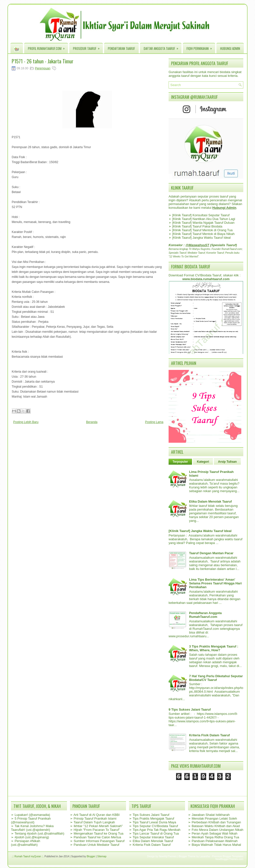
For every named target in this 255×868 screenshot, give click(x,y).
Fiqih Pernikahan (201, 47)
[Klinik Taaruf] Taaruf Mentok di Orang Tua (202, 230)
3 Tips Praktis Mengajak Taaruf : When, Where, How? (214, 648)
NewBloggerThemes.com (229, 859)
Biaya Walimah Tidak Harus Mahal (216, 845)
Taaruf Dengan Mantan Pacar (211, 553)
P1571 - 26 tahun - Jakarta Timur (43, 61)
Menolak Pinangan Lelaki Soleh (214, 818)
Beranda (92, 422)
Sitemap (102, 856)
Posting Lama (154, 422)
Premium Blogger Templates (228, 856)
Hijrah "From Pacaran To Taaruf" (97, 830)
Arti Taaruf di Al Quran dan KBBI (96, 815)
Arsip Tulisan (227, 462)
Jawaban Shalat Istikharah (211, 815)
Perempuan (43, 68)
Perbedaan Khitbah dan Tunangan (216, 822)
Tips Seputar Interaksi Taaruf (153, 837)
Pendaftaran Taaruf (121, 48)
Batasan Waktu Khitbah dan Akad (216, 826)
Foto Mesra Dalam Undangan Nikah (218, 830)
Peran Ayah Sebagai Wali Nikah (215, 833)
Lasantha (205, 856)
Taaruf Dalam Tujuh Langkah (94, 822)
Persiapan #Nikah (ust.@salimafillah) (26, 843)
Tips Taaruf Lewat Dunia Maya (154, 822)
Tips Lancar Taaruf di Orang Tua (156, 833)
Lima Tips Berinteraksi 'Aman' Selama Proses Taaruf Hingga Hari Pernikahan (215, 583)
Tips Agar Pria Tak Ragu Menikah (156, 830)
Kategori (203, 462)
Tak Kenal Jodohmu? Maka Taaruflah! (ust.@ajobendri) (32, 828)
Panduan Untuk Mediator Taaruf (96, 845)
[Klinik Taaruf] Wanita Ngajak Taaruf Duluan (203, 223)
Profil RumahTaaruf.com (48, 47)
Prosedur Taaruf (88, 47)
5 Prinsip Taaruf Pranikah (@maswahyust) (31, 820)
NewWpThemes (168, 856)
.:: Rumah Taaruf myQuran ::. (28, 856)
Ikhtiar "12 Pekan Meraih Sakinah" (98, 826)
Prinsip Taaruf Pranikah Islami (95, 818)
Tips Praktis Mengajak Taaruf (153, 818)
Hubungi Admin (230, 48)
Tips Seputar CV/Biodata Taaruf (155, 826)
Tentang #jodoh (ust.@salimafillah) (39, 833)
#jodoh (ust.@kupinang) (32, 837)
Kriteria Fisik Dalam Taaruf (209, 735)
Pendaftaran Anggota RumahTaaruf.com (205, 615)
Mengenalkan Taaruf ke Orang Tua (99, 833)
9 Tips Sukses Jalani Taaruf (190, 709)
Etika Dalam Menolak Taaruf (210, 501)
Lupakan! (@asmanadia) (32, 815)
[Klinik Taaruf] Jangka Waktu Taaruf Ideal (202, 238)
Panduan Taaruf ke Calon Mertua (97, 837)
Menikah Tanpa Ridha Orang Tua (216, 837)
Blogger (91, 856)
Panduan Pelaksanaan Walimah (215, 841)
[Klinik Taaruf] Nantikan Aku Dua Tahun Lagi (204, 219)
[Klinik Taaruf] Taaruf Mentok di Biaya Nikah (203, 234)
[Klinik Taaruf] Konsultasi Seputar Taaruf (201, 215)
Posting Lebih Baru (26, 422)
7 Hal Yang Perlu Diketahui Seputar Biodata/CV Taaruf (216, 678)
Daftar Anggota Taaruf (163, 47)
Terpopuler (180, 462)
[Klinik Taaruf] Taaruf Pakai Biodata (197, 226)
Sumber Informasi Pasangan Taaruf (99, 841)
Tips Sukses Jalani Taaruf (151, 815)
